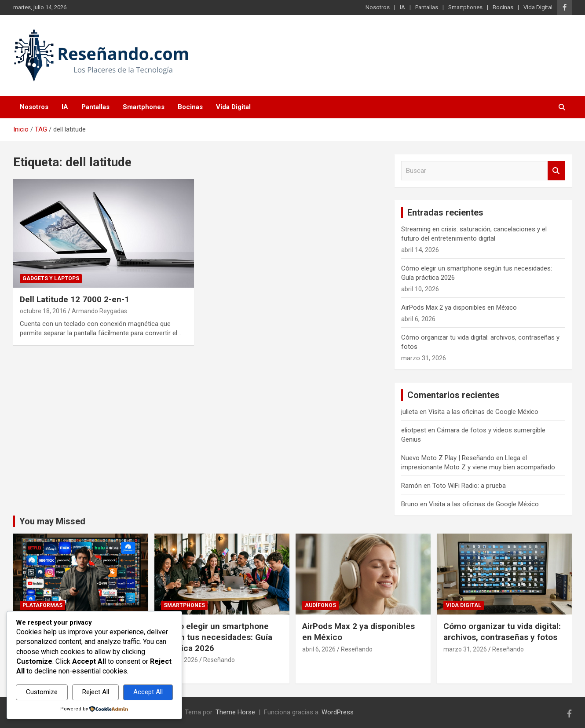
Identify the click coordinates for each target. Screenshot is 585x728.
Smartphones (465, 7)
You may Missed (52, 521)
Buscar (556, 171)
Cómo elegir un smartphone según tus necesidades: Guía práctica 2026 (217, 637)
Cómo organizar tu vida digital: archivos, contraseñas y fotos (502, 632)
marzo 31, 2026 (465, 649)
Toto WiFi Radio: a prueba (469, 486)
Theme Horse (235, 712)
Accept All (148, 692)
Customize (42, 692)
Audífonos (320, 605)
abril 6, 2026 (319, 649)
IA (402, 7)
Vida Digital (538, 7)
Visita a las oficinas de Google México (483, 412)
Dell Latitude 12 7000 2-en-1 (75, 299)
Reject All (96, 692)
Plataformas (42, 605)
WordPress (338, 712)
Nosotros (378, 7)
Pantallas (427, 7)
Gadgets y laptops (51, 278)
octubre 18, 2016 (43, 311)
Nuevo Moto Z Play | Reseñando (448, 458)
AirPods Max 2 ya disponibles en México (459, 307)
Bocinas (503, 7)
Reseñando (219, 660)
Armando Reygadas (99, 311)
